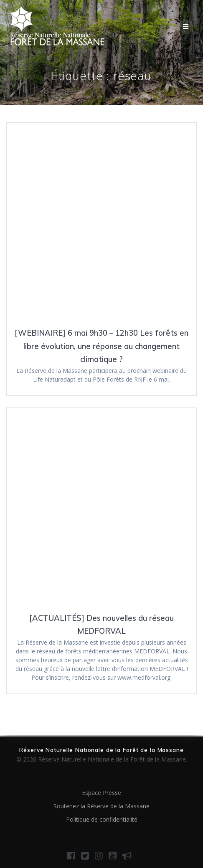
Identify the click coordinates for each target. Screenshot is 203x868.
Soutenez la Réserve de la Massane (101, 806)
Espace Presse (101, 793)
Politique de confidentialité (102, 819)
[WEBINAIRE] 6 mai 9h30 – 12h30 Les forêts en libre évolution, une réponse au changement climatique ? (101, 346)
